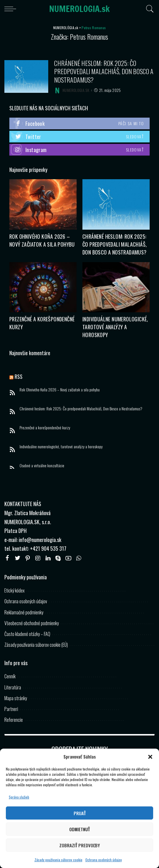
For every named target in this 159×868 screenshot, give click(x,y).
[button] (150, 757)
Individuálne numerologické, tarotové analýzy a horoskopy (115, 327)
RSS (19, 377)
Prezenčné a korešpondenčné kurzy (45, 427)
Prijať (80, 813)
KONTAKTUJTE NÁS (23, 504)
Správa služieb (19, 797)
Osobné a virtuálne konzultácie (42, 465)
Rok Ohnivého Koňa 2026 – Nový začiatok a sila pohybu (42, 240)
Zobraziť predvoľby (80, 845)
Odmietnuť (79, 829)
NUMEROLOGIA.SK (76, 90)
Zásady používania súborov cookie (58, 860)
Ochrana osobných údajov (104, 860)
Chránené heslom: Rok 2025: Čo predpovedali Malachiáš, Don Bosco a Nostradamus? (104, 71)
